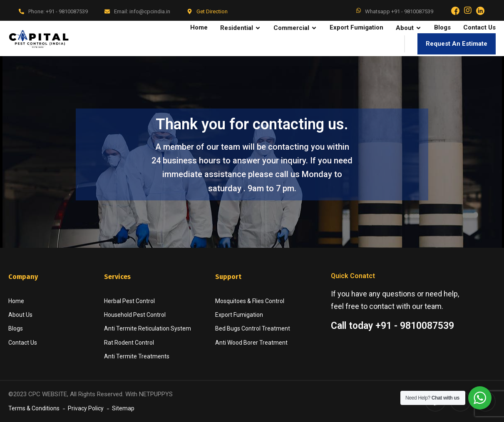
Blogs (16, 328)
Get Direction (212, 11)
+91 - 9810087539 (67, 11)
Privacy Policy (86, 408)
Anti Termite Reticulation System (148, 328)
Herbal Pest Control (129, 301)
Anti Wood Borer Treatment (251, 343)
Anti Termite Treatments (137, 356)
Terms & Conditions (34, 408)
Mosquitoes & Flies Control (250, 301)
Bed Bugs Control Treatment (253, 328)
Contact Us (23, 343)
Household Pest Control (135, 315)
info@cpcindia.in (150, 11)
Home (16, 301)
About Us (20, 315)
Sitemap (123, 408)
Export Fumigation (239, 315)
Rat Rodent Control (129, 343)
